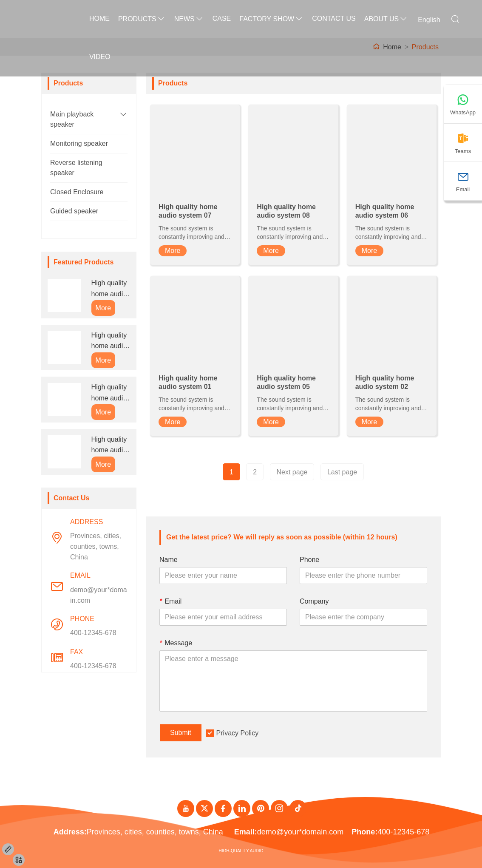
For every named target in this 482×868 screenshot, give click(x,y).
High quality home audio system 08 (109, 342)
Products (142, 19)
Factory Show (271, 19)
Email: (246, 832)
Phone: (364, 832)
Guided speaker (74, 211)
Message (176, 643)
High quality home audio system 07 (109, 289)
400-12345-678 (93, 633)
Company (314, 601)
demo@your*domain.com (99, 595)
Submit (181, 733)
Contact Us (334, 18)
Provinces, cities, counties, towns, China (96, 546)
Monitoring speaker (79, 143)
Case (222, 18)
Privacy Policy (238, 733)
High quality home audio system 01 (109, 446)
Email (170, 601)
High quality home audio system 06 (109, 393)
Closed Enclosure (77, 192)
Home (99, 18)
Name (169, 560)
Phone (309, 560)
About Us (386, 19)
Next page (292, 472)
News (189, 19)
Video (100, 57)
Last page (342, 472)
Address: (70, 832)
